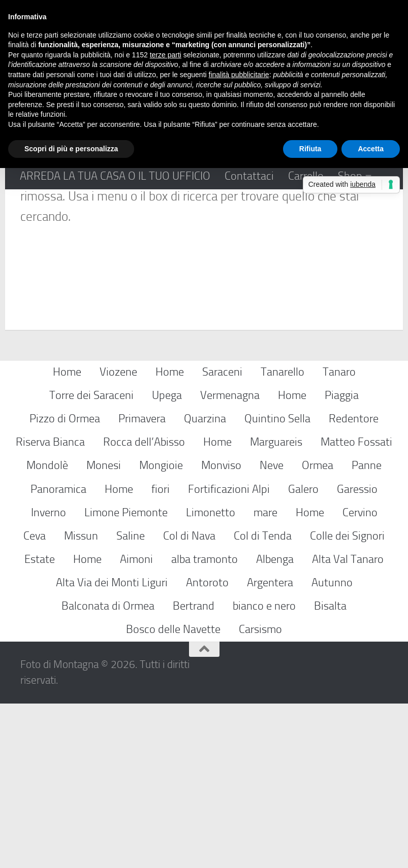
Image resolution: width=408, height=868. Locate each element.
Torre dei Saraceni (91, 560)
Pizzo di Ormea (65, 583)
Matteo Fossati (356, 606)
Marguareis (276, 606)
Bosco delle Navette (173, 794)
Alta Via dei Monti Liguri (112, 746)
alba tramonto (205, 723)
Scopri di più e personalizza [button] (71, 149)
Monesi (104, 630)
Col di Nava (189, 700)
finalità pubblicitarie (239, 75)
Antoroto (207, 746)
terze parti (166, 55)
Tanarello (283, 536)
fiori (161, 653)
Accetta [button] (371, 149)
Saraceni (222, 536)
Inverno (49, 676)
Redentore (354, 583)
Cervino (360, 676)
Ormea (318, 630)
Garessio (357, 653)
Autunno (332, 746)
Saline (131, 700)
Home (67, 536)
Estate (40, 723)
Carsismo (260, 794)
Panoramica (58, 653)
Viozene (118, 536)
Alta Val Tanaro (348, 723)
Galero (303, 653)
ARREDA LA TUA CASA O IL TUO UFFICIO (115, 176)
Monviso (221, 630)
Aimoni (136, 723)
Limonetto (211, 676)
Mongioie (161, 630)
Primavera (142, 583)
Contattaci (249, 176)
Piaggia (342, 560)
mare (265, 676)
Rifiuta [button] (310, 149)
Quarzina (205, 583)
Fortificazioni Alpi (229, 653)
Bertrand (194, 770)
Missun (81, 700)
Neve (272, 630)
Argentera (270, 746)
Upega (167, 560)
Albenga (275, 723)
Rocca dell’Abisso (144, 606)
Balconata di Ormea (108, 770)
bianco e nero (264, 770)
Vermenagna (230, 560)
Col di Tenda (263, 700)
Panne (367, 630)
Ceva (35, 700)
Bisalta (330, 770)
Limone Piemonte (126, 676)
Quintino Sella (277, 583)
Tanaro (339, 536)
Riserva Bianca (50, 606)
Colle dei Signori (347, 700)
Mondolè (47, 630)
